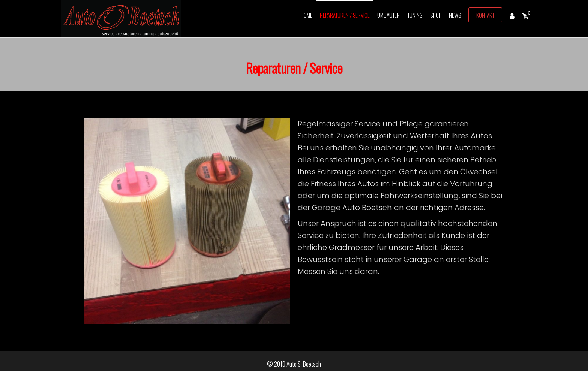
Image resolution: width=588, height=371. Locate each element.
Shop (436, 15)
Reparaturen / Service (345, 15)
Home (307, 15)
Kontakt (485, 15)
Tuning (415, 15)
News (455, 15)
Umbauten (388, 15)
